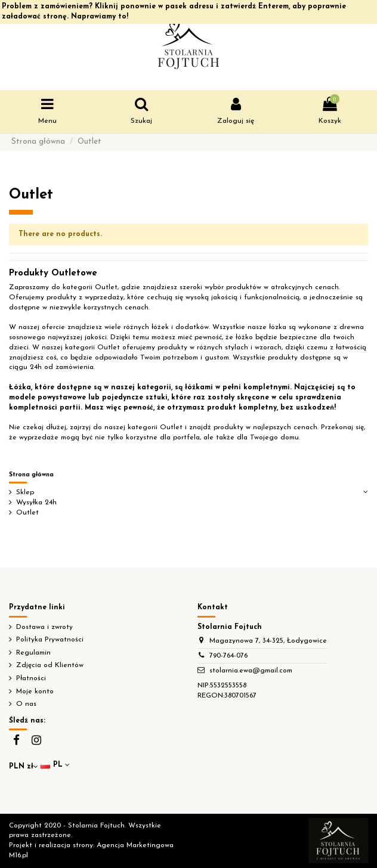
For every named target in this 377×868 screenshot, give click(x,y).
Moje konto (35, 692)
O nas (26, 704)
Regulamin (33, 653)
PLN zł (24, 767)
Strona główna (31, 475)
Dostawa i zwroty (44, 627)
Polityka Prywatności (50, 640)
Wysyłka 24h (36, 503)
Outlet (27, 513)
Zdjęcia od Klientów (50, 665)
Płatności (31, 678)
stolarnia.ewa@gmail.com (251, 671)
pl (56, 765)
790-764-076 (228, 656)
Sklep (25, 492)
